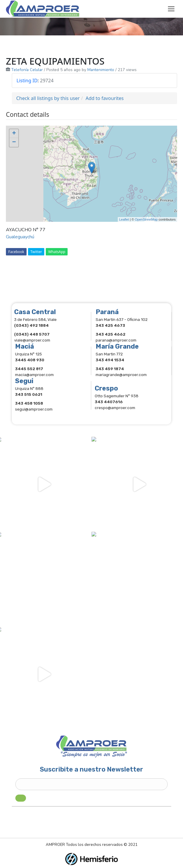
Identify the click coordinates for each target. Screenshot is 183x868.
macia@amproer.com (34, 375)
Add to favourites (105, 98)
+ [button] (14, 134)
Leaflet (124, 219)
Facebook (16, 252)
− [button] (14, 142)
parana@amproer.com (116, 340)
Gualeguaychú (20, 237)
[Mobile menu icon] (171, 9)
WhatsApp (57, 252)
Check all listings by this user (48, 98)
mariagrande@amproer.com (121, 375)
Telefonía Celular (27, 70)
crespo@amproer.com (115, 408)
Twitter (36, 252)
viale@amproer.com (32, 340)
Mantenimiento (101, 70)
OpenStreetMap (146, 219)
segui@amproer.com (34, 409)
